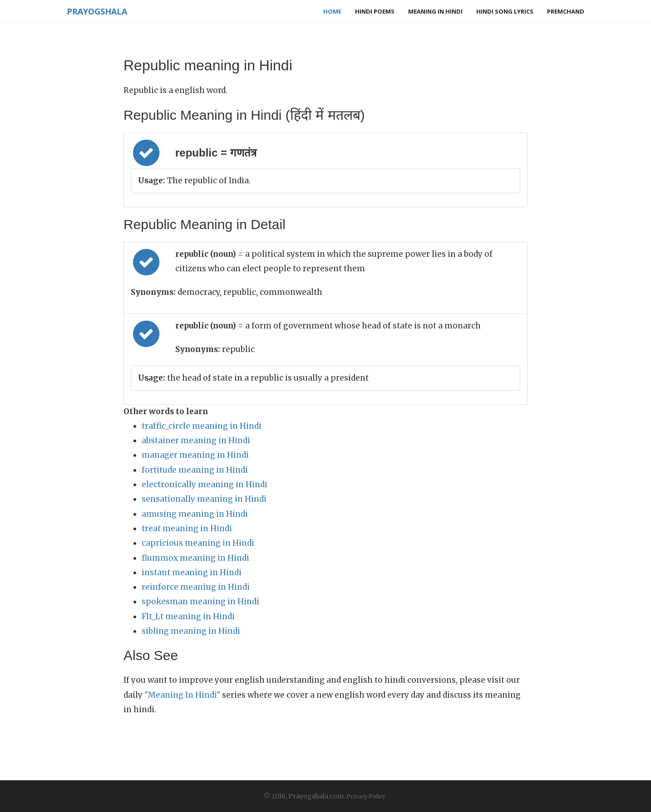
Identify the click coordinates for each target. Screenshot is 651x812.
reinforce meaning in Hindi (196, 587)
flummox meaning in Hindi (195, 558)
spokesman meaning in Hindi (200, 602)
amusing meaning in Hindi (195, 514)
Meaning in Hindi (435, 11)
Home (332, 11)
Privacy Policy (366, 796)
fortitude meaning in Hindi (195, 470)
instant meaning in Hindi (192, 572)
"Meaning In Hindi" (182, 695)
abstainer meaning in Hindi (196, 440)
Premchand (566, 11)
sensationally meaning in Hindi (204, 499)
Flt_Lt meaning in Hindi (188, 616)
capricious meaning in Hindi (198, 543)
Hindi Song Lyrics (505, 11)
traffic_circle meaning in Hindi (202, 426)
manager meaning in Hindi (195, 455)
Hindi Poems (375, 11)
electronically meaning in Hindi (205, 484)
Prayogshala (97, 11)
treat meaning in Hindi (187, 528)
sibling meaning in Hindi (191, 631)
